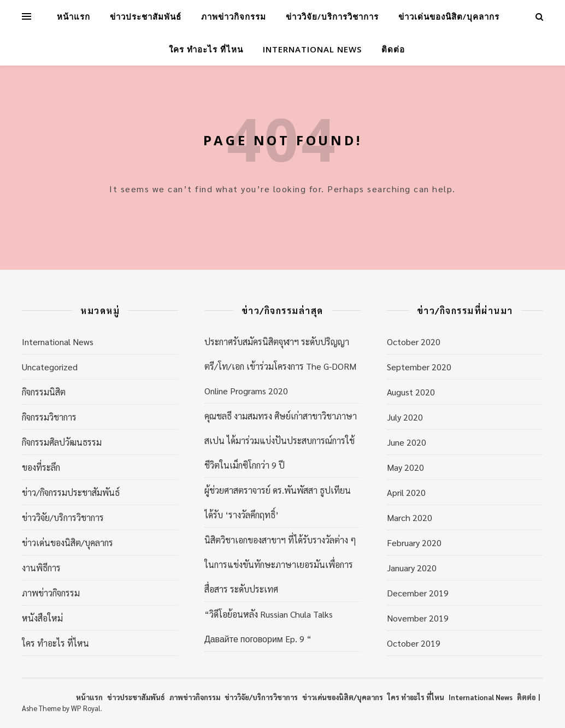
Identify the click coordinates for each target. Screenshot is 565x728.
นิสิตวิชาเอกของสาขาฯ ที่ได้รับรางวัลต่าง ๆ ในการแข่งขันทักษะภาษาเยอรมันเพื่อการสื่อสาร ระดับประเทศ (280, 564)
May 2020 (405, 467)
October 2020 (414, 342)
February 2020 (414, 543)
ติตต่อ (526, 697)
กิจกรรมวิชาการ (49, 417)
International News (312, 49)
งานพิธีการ (41, 568)
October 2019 (414, 643)
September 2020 (419, 367)
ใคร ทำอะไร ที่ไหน (206, 49)
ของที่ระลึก (41, 467)
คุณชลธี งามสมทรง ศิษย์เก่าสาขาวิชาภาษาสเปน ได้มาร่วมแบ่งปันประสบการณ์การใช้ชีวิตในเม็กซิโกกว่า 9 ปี (281, 440)
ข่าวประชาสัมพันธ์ (146, 16)
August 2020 (411, 392)
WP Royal (86, 708)
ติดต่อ (393, 49)
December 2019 (418, 593)
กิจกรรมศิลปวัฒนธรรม (62, 442)
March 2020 (410, 517)
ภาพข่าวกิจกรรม (234, 16)
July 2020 (405, 417)
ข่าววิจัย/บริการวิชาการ (332, 16)
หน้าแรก (73, 16)
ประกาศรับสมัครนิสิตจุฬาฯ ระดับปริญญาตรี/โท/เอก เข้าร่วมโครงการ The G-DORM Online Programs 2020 (280, 366)
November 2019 (418, 618)
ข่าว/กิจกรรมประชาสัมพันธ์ (71, 492)
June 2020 (407, 442)
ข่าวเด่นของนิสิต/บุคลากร (449, 16)
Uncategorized (50, 367)
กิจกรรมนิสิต (44, 392)
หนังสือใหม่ (42, 618)
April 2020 (406, 492)
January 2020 (412, 568)
